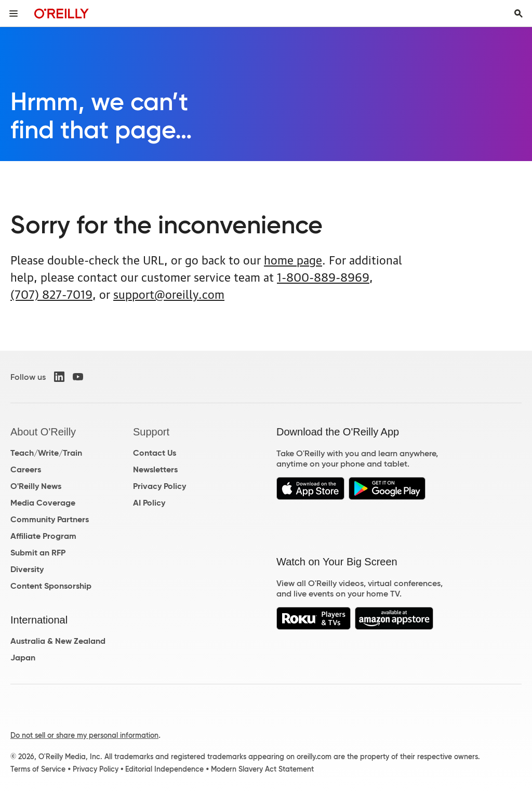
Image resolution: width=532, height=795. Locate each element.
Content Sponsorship (51, 586)
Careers (26, 469)
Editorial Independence (164, 769)
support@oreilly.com (169, 293)
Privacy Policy (159, 486)
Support (151, 432)
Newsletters (155, 469)
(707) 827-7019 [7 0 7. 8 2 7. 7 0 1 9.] (51, 293)
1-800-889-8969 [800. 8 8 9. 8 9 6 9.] (323, 276)
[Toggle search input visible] (518, 14)
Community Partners (50, 519)
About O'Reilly (43, 432)
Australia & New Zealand (58, 641)
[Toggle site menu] (14, 14)
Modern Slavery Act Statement (262, 769)
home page (293, 259)
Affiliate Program (43, 536)
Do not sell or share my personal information (84, 735)
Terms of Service (38, 769)
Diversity (27, 569)
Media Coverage (43, 503)
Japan (23, 658)
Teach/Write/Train (46, 453)
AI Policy (149, 503)
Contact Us (155, 453)
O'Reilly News (36, 486)
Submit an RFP (38, 553)
